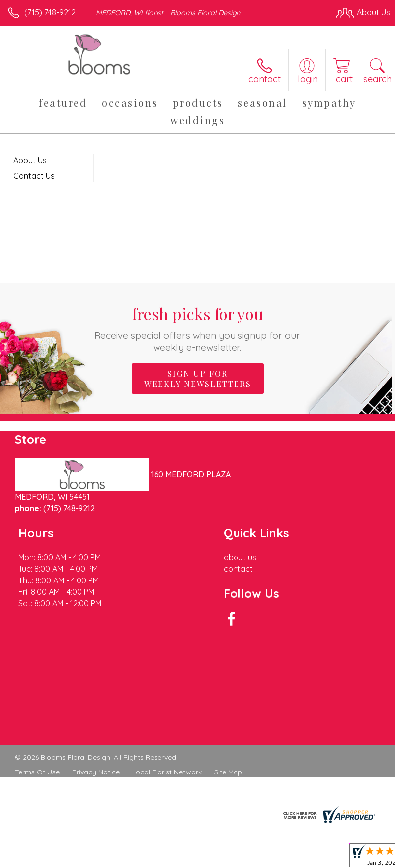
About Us (30, 160)
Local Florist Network (167, 772)
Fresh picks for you (197, 328)
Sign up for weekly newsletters (198, 379)
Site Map (228, 772)
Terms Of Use (37, 772)
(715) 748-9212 (50, 12)
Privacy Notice (96, 772)
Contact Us (34, 176)
